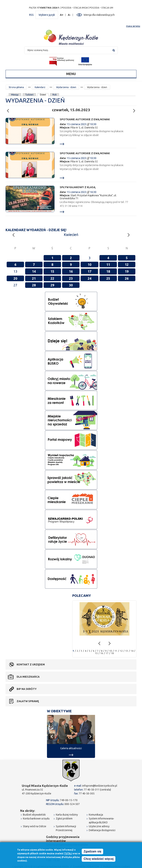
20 (15, 278)
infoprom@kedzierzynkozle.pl (100, 786)
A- (69, 15)
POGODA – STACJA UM (101, 8)
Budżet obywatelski (34, 815)
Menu (71, 74)
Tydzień (29, 95)
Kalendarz (40, 87)
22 (52, 278)
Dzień (43, 95)
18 (108, 271)
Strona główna (16, 87)
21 (34, 278)
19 (127, 271)
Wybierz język (47, 15)
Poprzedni (9, 109)
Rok (55, 95)
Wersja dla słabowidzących (99, 15)
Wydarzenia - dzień (66, 87)
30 (71, 285)
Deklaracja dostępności (102, 830)
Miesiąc (15, 95)
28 (34, 285)
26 (127, 278)
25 (108, 278)
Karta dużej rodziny (67, 815)
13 (127, 651)
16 (71, 271)
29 (52, 285)
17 (89, 271)
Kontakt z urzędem (31, 664)
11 (108, 264)
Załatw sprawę (28, 701)
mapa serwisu (133, 26)
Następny (135, 109)
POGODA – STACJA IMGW (75, 8)
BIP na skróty (27, 689)
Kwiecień (71, 235)
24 (89, 278)
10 (89, 264)
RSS (31, 15)
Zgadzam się (92, 852)
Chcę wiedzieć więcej (99, 859)
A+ (62, 15)
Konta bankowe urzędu (36, 819)
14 (34, 271)
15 (52, 271)
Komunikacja (96, 815)
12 (127, 264)
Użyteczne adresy (99, 826)
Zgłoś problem (64, 819)
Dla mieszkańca (28, 677)
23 (71, 278)
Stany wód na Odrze (35, 826)
